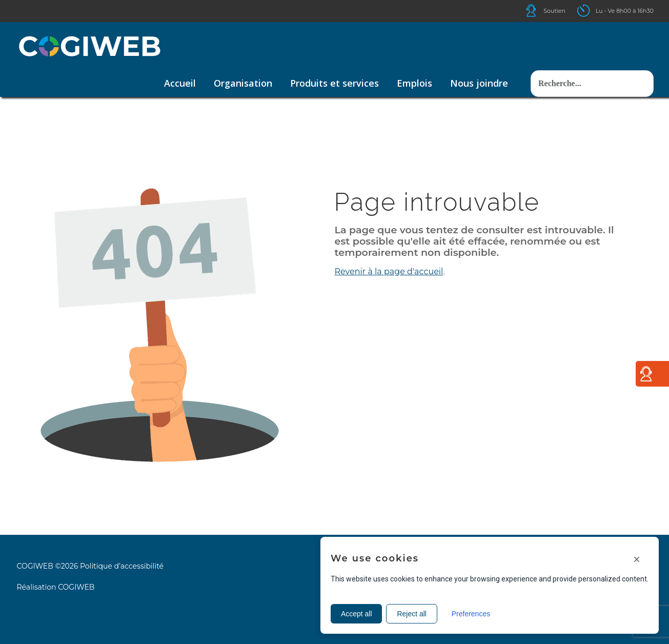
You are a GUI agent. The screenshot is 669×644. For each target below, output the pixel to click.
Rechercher (531, 60)
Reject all (412, 614)
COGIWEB (76, 587)
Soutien (554, 11)
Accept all (357, 614)
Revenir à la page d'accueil (389, 271)
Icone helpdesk (540, 11)
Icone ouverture (593, 11)
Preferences (471, 614)
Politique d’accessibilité (122, 566)
